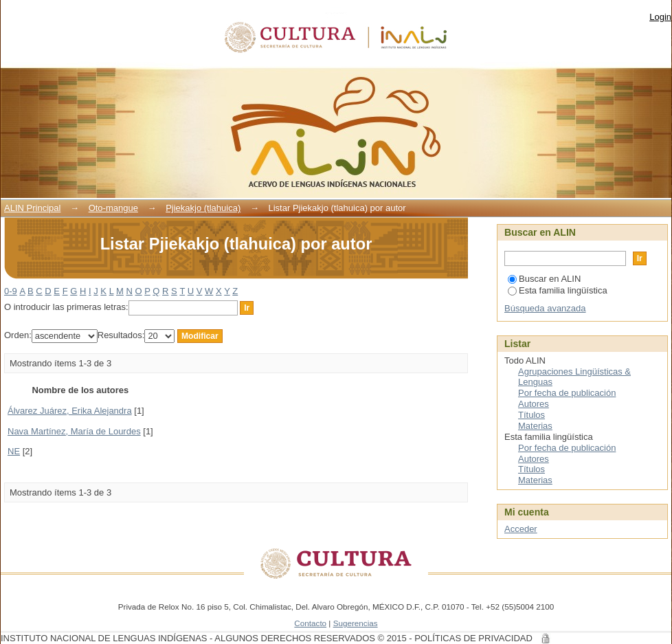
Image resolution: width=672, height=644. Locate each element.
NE (14, 451)
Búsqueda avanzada (545, 308)
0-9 (11, 291)
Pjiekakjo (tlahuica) (203, 208)
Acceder (521, 529)
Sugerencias (356, 623)
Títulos (531, 415)
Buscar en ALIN (544, 279)
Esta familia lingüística (558, 290)
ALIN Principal (32, 208)
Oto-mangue (113, 208)
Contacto (310, 623)
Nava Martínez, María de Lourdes (74, 431)
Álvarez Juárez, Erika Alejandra (70, 411)
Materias (535, 426)
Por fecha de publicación (567, 393)
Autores (534, 404)
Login (660, 17)
